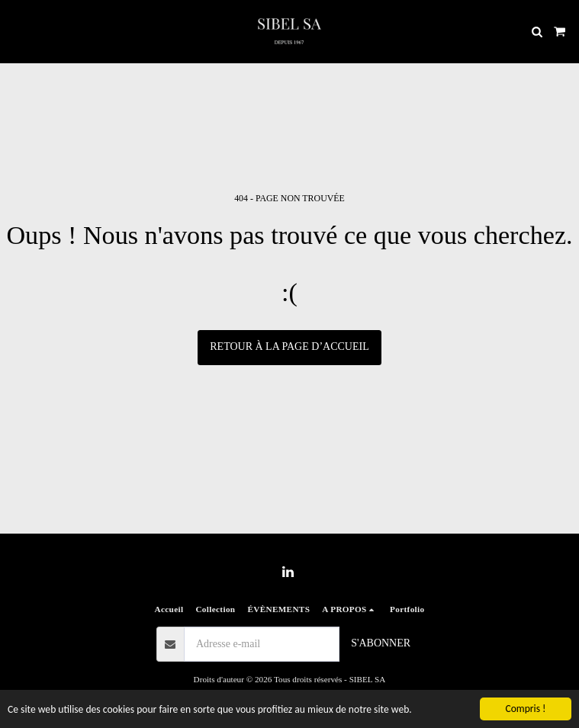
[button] (17, 31)
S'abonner (381, 643)
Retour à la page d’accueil (289, 346)
